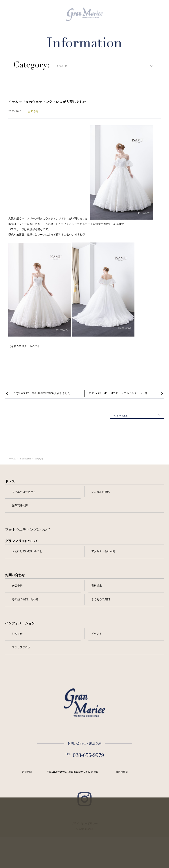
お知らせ (39, 459)
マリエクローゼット (24, 492)
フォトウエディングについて (28, 530)
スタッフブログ (21, 647)
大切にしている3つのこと (27, 551)
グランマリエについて (22, 541)
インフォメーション (20, 623)
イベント (97, 634)
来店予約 (17, 586)
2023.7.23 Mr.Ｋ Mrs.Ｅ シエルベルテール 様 (118, 393)
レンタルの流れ (101, 492)
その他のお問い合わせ (25, 599)
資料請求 (97, 586)
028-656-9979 (88, 755)
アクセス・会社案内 (103, 551)
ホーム (12, 459)
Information (25, 459)
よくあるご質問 (101, 599)
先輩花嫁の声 (20, 505)
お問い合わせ (15, 575)
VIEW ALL (121, 416)
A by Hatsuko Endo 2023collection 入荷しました (42, 393)
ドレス (10, 481)
